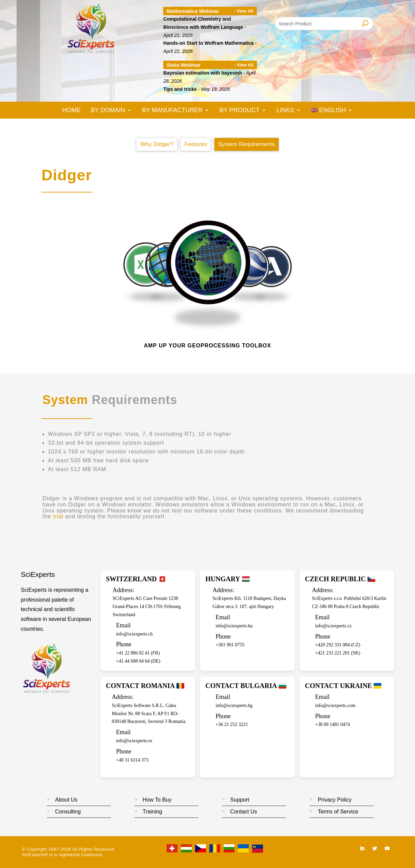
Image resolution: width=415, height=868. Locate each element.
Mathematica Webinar (193, 11)
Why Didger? (157, 144)
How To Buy (157, 800)
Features (196, 144)
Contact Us (243, 812)
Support (240, 800)
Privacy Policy (335, 800)
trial (58, 516)
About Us (66, 800)
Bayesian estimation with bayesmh (203, 73)
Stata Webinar (184, 65)
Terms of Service (338, 812)
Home (72, 111)
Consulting (68, 812)
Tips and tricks (180, 89)
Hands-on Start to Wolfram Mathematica (208, 43)
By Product (240, 111)
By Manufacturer (172, 111)
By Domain (108, 111)
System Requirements (247, 144)
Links (285, 111)
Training (152, 812)
